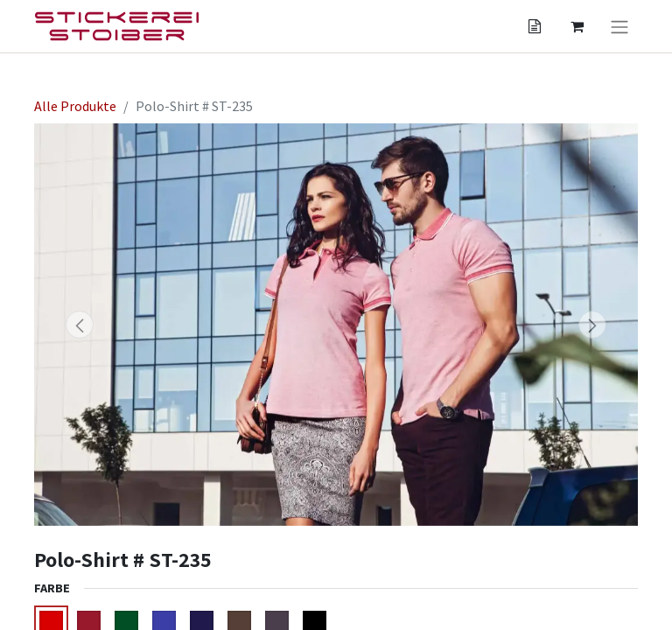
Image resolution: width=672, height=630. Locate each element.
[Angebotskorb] (535, 26)
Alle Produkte (75, 106)
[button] (80, 325)
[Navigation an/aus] (619, 26)
